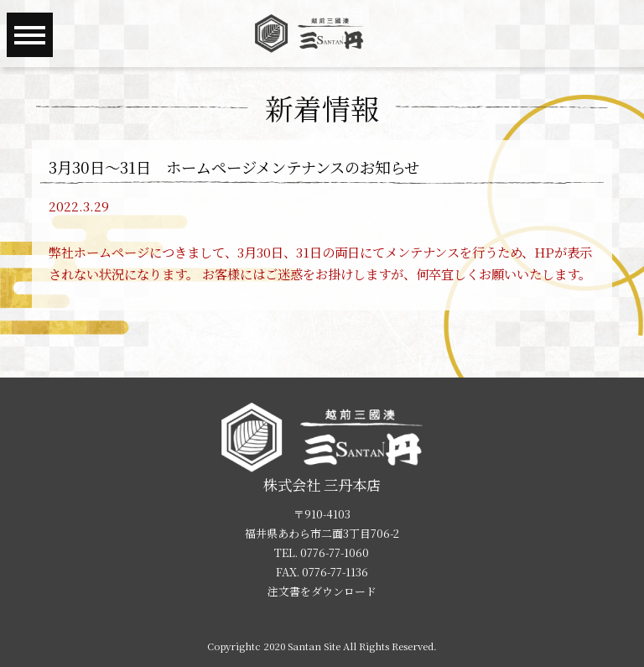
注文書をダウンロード (322, 591)
